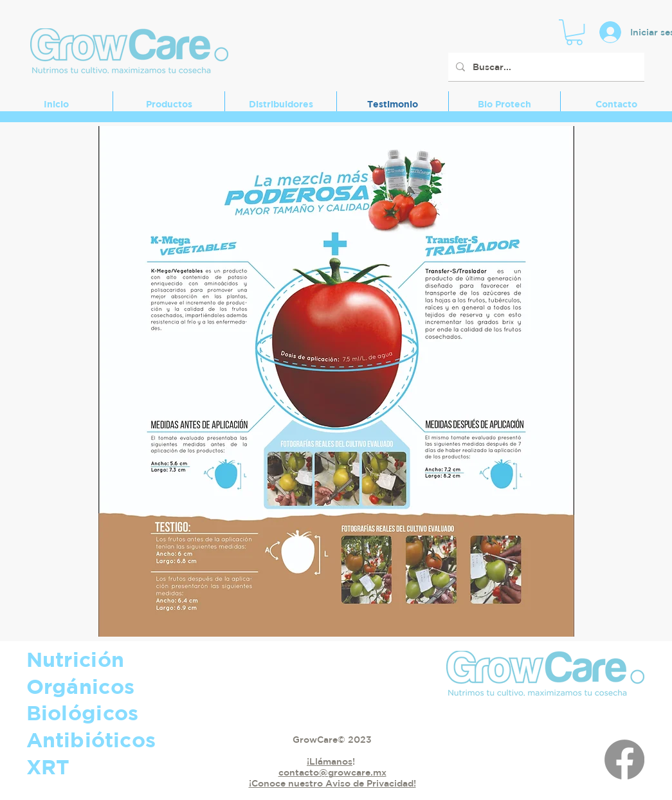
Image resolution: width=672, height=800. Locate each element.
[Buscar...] (545, 67)
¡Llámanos (330, 761)
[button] (574, 32)
